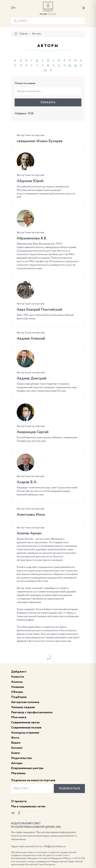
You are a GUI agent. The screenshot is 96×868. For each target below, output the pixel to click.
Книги (15, 753)
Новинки (17, 687)
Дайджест (19, 672)
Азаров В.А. (27, 482)
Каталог (17, 748)
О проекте (19, 801)
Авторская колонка (25, 702)
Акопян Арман (29, 533)
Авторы (17, 763)
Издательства (21, 758)
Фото (15, 738)
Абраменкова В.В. (32, 238)
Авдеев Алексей (31, 339)
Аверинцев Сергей (33, 432)
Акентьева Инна (31, 515)
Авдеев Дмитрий (32, 378)
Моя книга (19, 717)
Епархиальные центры (27, 768)
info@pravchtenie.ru (55, 846)
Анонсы (17, 682)
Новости (17, 677)
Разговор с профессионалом (32, 712)
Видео (16, 743)
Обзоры (17, 692)
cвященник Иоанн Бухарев (40, 141)
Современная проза (25, 722)
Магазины (18, 773)
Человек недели (23, 707)
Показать (48, 103)
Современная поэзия (26, 728)
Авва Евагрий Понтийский (39, 310)
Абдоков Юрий (30, 181)
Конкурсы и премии (25, 733)
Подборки (19, 697)
